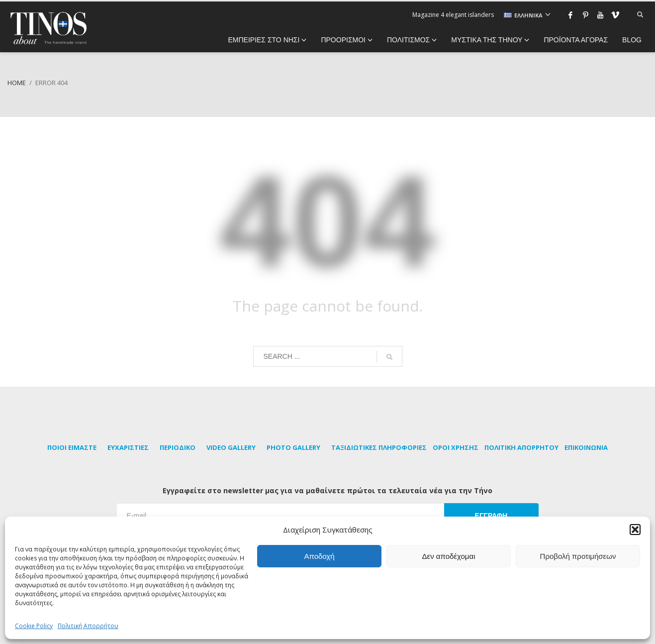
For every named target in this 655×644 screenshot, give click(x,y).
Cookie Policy (34, 626)
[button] (635, 530)
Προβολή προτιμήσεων (578, 556)
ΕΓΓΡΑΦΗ (491, 516)
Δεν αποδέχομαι (448, 556)
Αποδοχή (320, 556)
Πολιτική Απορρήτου (88, 626)
